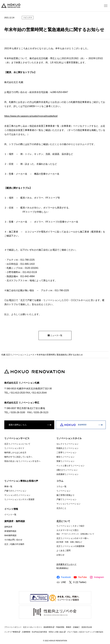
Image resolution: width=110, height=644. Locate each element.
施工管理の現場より (65, 495)
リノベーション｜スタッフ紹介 (70, 526)
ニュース (30, 355)
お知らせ (60, 555)
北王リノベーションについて (17, 444)
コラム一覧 (61, 486)
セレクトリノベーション (67, 444)
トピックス (28, 18)
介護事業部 (26, 632)
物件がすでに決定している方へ (18, 457)
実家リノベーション (65, 461)
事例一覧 (8, 486)
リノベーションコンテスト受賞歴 (19, 499)
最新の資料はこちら (18, 425)
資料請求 (8, 527)
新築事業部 (73, 425)
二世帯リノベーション (66, 452)
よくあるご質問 (63, 550)
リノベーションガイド (14, 448)
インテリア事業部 (11, 632)
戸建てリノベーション (66, 499)
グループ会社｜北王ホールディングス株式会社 (85, 632)
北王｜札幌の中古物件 (14, 544)
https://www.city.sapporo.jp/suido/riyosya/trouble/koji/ (31, 116)
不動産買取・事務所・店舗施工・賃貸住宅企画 (74, 627)
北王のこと (61, 508)
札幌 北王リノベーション (13, 355)
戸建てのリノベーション (15, 491)
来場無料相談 (10, 531)
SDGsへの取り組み (56, 632)
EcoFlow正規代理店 (40, 632)
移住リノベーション (65, 457)
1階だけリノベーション (67, 470)
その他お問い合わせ (13, 540)
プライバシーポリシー (13, 627)
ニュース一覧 (55, 335)
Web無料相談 (10, 535)
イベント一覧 (10, 515)
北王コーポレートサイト (33, 627)
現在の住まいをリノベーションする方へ (22, 461)
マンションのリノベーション (17, 495)
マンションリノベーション (68, 504)
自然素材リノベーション (67, 474)
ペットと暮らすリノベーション (70, 465)
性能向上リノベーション (67, 448)
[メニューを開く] (106, 6)
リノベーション (63, 491)
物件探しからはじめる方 (15, 452)
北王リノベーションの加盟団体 (70, 546)
